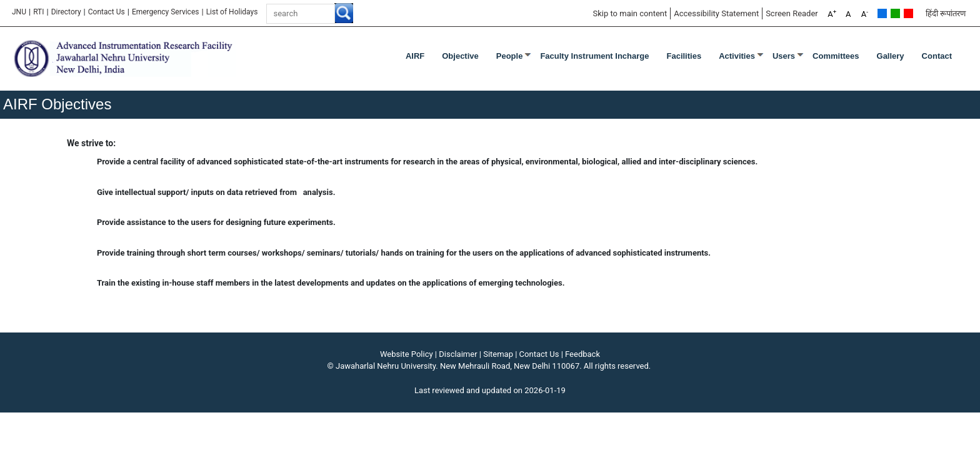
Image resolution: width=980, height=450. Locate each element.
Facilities (684, 56)
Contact (937, 56)
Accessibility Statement (716, 13)
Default (882, 13)
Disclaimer (458, 354)
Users (784, 56)
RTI (38, 12)
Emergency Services (166, 12)
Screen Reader (792, 13)
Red (908, 13)
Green (895, 13)
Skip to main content (630, 13)
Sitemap (498, 354)
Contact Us (107, 12)
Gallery (891, 56)
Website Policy (407, 354)
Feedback (582, 354)
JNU (19, 12)
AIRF (415, 56)
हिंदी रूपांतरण (946, 13)
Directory (66, 12)
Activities (737, 56)
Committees (836, 56)
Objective (460, 56)
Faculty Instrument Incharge (594, 56)
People (510, 56)
